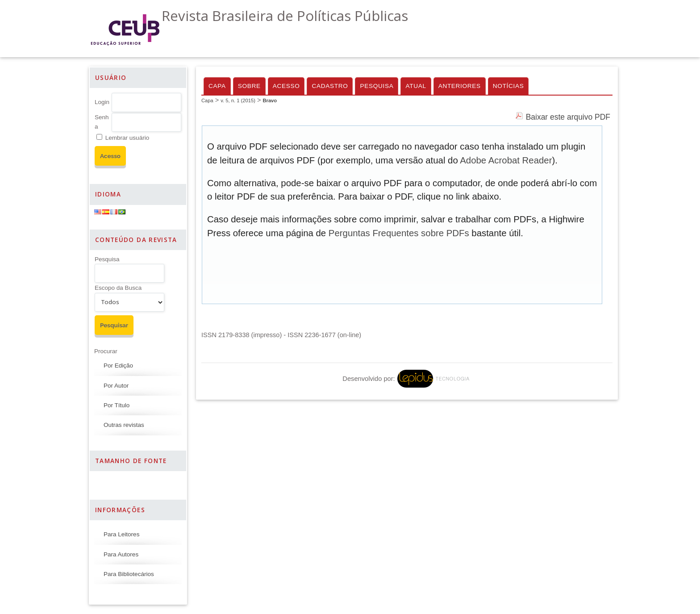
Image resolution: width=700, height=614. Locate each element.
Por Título (117, 405)
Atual (416, 86)
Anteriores (460, 86)
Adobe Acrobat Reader (506, 160)
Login (102, 102)
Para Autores (121, 554)
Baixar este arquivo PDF (568, 117)
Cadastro (330, 86)
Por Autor (116, 386)
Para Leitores (121, 534)
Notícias (508, 86)
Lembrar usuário (127, 138)
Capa (217, 86)
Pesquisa (107, 259)
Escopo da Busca (118, 288)
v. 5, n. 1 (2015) (238, 100)
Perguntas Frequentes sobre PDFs (399, 233)
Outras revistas (124, 425)
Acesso (286, 86)
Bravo (270, 100)
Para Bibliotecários (129, 574)
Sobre (249, 86)
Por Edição (118, 365)
